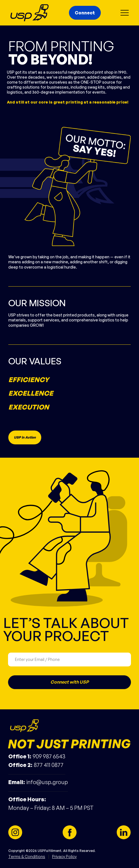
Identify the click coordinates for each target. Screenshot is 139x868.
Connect (85, 13)
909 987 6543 (49, 756)
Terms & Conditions (27, 857)
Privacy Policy (64, 857)
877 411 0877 (49, 765)
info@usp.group (47, 782)
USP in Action (25, 437)
